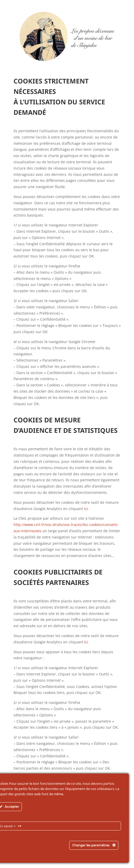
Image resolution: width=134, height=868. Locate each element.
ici (86, 509)
